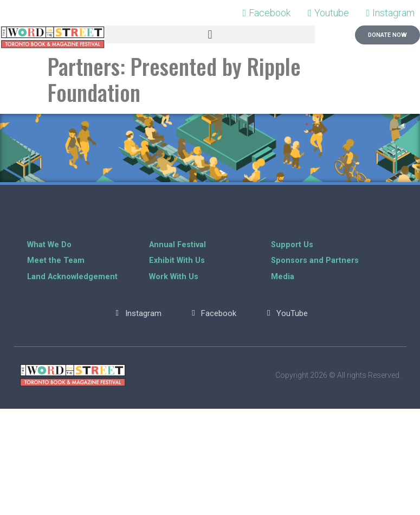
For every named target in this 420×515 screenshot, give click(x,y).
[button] (210, 34)
